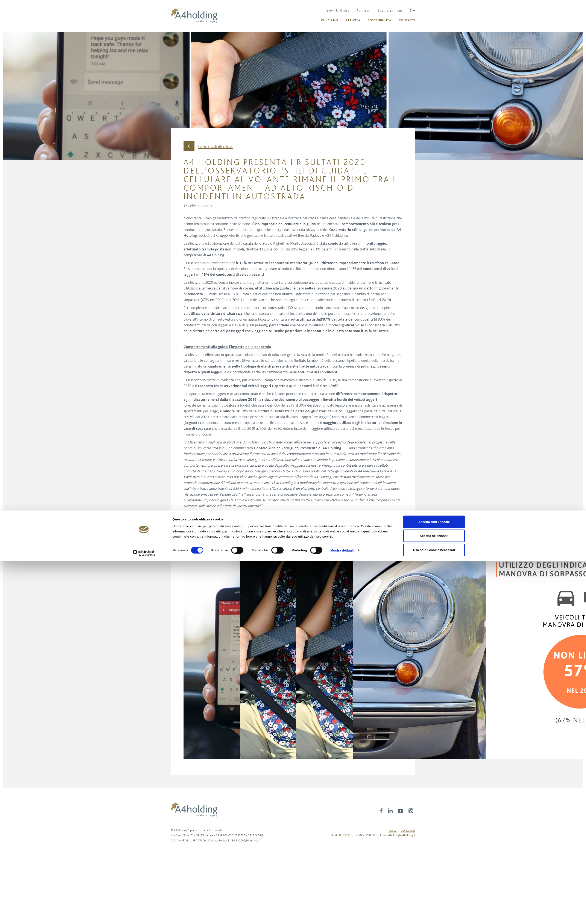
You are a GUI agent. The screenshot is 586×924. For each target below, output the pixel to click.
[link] (381, 811)
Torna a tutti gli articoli (208, 146)
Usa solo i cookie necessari (434, 498)
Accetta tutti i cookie (434, 470)
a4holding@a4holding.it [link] (401, 835)
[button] (410, 11)
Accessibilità (408, 831)
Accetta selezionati (434, 484)
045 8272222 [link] (342, 835)
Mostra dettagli (342, 498)
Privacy (392, 831)
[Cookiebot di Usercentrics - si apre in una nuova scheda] (144, 501)
